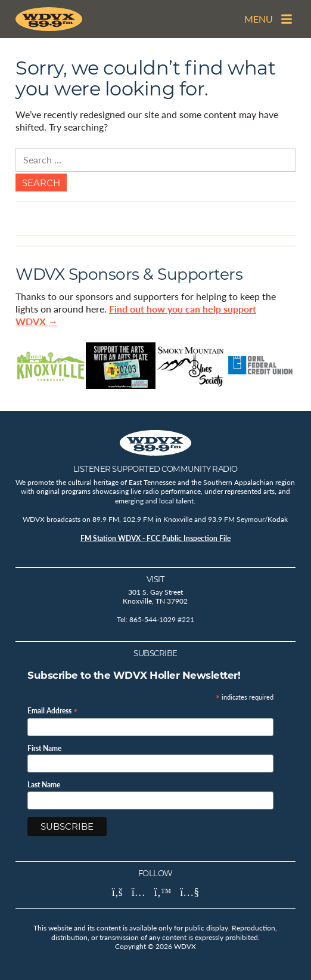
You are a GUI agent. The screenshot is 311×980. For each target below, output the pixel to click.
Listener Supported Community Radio (155, 469)
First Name (44, 749)
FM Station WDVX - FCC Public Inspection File (155, 538)
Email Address (53, 710)
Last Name (44, 785)
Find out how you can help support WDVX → (136, 315)
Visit (156, 579)
